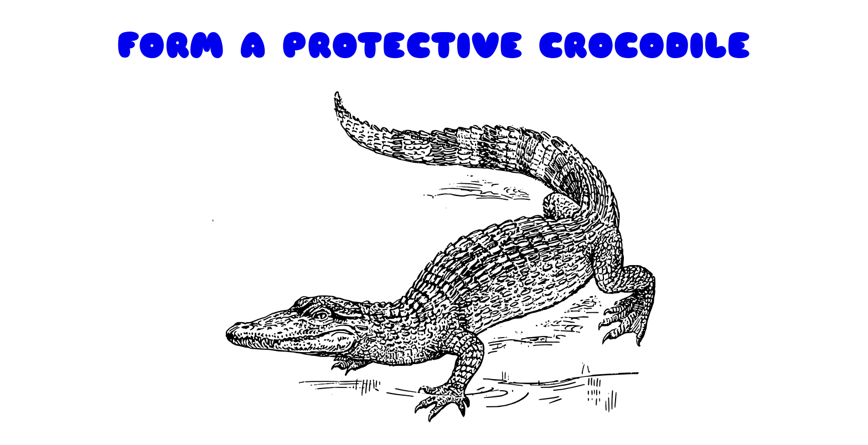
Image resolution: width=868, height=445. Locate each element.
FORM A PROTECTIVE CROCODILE (434, 46)
